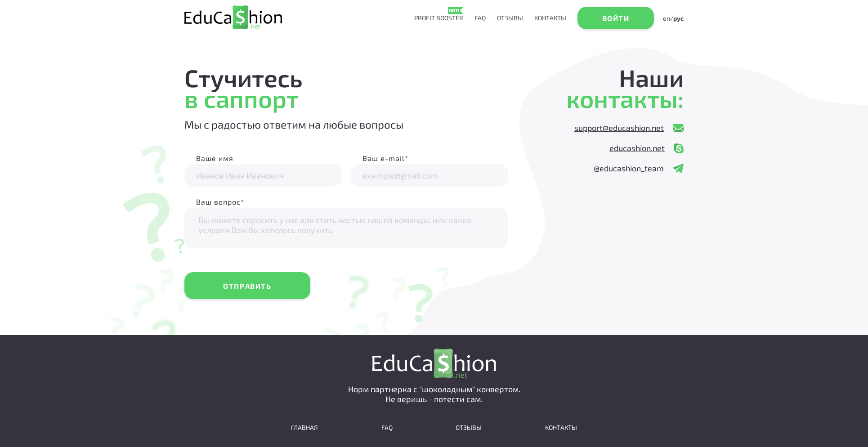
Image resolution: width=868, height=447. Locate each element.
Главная (304, 427)
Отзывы (510, 18)
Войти (616, 18)
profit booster (439, 18)
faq (480, 18)
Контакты (550, 18)
